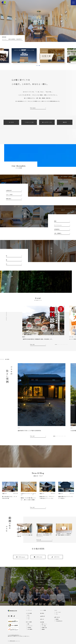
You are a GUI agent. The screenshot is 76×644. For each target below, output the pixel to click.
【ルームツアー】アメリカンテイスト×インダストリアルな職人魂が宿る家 (25, 535)
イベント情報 (43, 610)
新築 (28, 624)
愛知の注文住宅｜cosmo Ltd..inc (15, 641)
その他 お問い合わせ (59, 621)
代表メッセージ (44, 624)
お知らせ (42, 619)
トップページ (29, 610)
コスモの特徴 (29, 613)
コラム (57, 614)
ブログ (56, 610)
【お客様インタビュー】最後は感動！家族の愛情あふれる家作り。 (64, 534)
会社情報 (42, 622)
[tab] (36, 66)
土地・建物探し (30, 629)
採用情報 (43, 629)
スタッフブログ (58, 612)
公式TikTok (55, 557)
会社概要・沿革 (44, 628)
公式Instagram (21, 557)
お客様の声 (43, 616)
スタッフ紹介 (44, 626)
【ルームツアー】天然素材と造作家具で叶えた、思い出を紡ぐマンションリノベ (44, 535)
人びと (29, 617)
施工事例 (42, 613)
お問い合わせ (57, 617)
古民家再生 (29, 627)
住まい (29, 615)
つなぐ (29, 619)
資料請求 (57, 619)
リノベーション (30, 626)
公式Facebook (38, 557)
